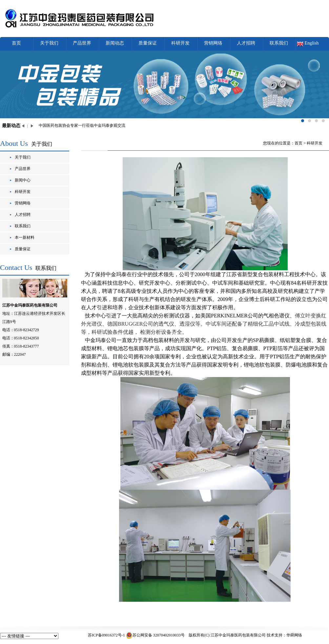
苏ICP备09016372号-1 (106, 635)
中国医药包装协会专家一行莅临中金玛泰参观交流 (82, 125)
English (312, 43)
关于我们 (49, 43)
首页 (16, 43)
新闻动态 (115, 43)
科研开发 (180, 43)
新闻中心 (23, 180)
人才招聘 (246, 43)
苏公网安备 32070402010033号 (155, 635)
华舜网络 (294, 635)
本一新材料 (25, 237)
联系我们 (279, 43)
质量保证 (148, 43)
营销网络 (213, 43)
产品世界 (82, 43)
